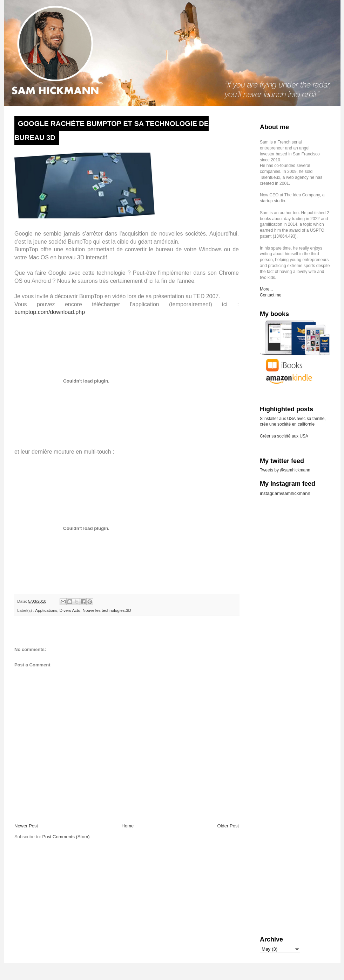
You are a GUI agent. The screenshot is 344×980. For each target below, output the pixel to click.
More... (266, 289)
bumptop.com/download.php (50, 312)
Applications (46, 610)
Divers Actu (70, 610)
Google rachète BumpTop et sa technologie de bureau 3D (112, 131)
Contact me (271, 295)
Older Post (228, 826)
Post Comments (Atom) (66, 837)
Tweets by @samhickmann (285, 470)
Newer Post (26, 826)
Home (128, 826)
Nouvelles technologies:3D (107, 610)
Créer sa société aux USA (284, 436)
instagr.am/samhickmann (285, 493)
